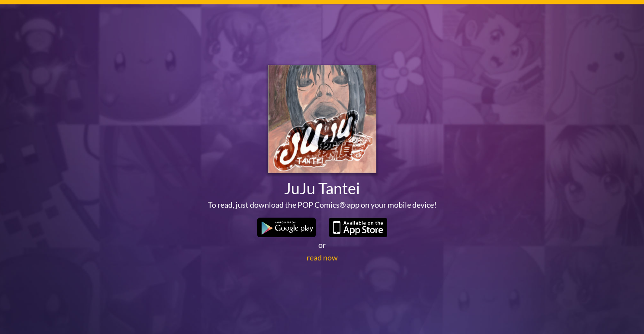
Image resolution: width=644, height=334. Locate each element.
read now (322, 257)
